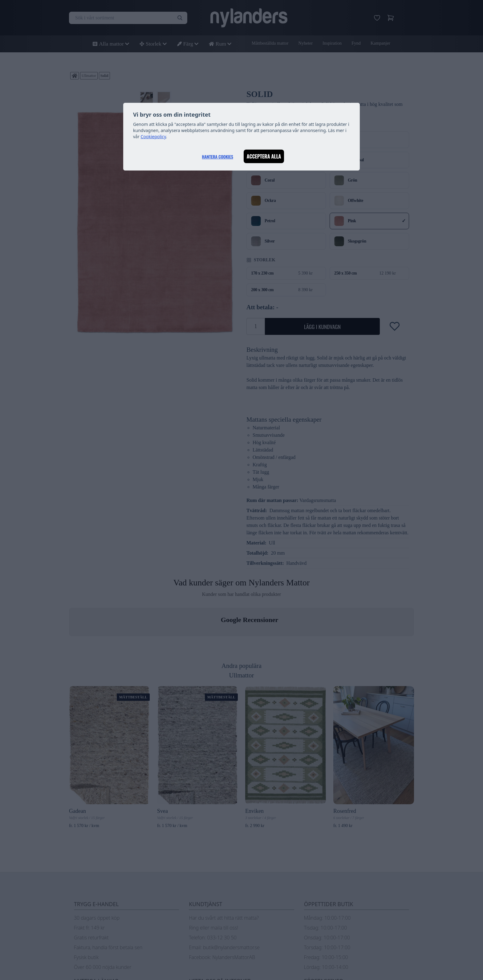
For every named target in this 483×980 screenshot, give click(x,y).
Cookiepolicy (153, 137)
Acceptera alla (264, 156)
